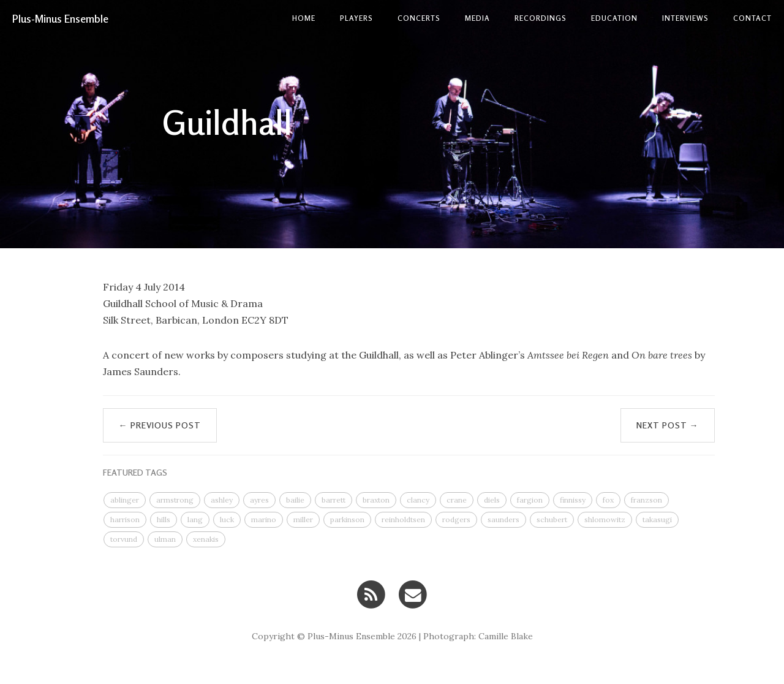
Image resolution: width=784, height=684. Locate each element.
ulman (165, 539)
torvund (124, 539)
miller (303, 519)
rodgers (456, 519)
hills (164, 519)
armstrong (175, 500)
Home (304, 18)
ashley (222, 500)
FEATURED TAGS (135, 472)
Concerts (419, 18)
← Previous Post (160, 425)
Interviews (685, 18)
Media (477, 18)
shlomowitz (605, 519)
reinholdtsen (403, 519)
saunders (503, 519)
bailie (295, 500)
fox (608, 500)
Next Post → (668, 425)
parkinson (347, 519)
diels (492, 500)
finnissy (573, 500)
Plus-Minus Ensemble (60, 18)
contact (752, 18)
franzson (646, 500)
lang (195, 519)
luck (227, 519)
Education (614, 18)
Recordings (541, 18)
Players (356, 18)
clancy (418, 500)
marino (264, 519)
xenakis (206, 539)
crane (457, 500)
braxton (376, 500)
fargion (530, 500)
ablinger (125, 500)
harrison (125, 519)
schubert (552, 519)
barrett (334, 500)
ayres (259, 500)
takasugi (657, 519)
